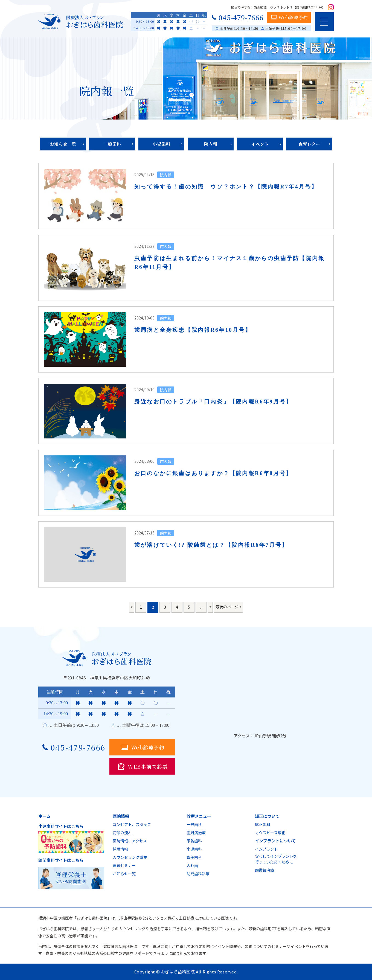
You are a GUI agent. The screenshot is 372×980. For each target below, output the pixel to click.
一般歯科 (112, 144)
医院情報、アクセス (130, 841)
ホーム (44, 816)
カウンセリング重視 (130, 857)
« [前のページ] (132, 607)
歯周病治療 (196, 833)
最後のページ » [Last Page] (228, 607)
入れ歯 (192, 865)
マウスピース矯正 (270, 833)
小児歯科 (161, 144)
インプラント (266, 849)
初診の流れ (122, 833)
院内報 (211, 144)
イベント (260, 144)
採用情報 (120, 849)
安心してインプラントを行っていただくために (276, 859)
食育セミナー (124, 865)
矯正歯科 (263, 824)
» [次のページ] (210, 607)
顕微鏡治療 (265, 870)
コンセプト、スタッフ (132, 824)
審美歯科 (194, 857)
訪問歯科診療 (198, 874)
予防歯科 (194, 841)
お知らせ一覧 (63, 144)
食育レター (309, 144)
